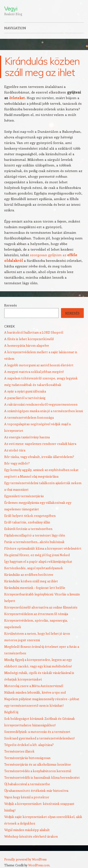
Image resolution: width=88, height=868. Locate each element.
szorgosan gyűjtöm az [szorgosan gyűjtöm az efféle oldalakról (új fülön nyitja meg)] (49, 255)
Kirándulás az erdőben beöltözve (29, 574)
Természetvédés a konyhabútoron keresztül (38, 771)
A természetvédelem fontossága (29, 417)
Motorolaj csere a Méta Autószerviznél (34, 686)
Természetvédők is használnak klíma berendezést (42, 777)
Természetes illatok (19, 751)
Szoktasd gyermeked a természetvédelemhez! (39, 738)
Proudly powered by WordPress (25, 859)
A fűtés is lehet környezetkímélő (29, 339)
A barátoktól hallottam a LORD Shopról (34, 332)
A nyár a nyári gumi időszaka (25, 391)
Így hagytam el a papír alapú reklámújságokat (38, 561)
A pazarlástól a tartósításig (25, 398)
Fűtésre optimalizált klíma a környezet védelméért (43, 548)
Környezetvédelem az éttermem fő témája (36, 614)
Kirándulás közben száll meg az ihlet (31, 581)
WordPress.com (39, 865)
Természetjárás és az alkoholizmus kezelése (38, 764)
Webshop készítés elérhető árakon (31, 836)
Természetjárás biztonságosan (27, 758)
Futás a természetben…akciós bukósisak (34, 542)
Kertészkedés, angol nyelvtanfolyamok (34, 568)
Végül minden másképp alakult (27, 830)
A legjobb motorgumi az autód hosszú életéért (39, 365)
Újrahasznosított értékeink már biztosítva (36, 791)
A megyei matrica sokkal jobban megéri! (34, 372)
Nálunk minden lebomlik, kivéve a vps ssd (35, 692)
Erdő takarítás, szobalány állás (27, 522)
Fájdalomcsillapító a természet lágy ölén (35, 535)
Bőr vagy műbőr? (17, 463)
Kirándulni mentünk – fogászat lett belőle (35, 588)
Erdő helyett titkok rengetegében (30, 516)
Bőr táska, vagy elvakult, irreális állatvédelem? (39, 457)
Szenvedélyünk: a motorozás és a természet (37, 732)
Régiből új (11, 712)
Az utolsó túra (15, 450)
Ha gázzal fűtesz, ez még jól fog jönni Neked (37, 555)
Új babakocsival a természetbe (27, 784)
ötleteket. (17, 98)
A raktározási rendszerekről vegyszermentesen (41, 404)
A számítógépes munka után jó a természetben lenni (44, 411)
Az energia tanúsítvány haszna (27, 437)
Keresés (11, 305)
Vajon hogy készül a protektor (27, 797)
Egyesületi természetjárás (24, 496)
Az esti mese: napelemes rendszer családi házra (40, 444)
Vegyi (11, 8)
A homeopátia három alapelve (27, 345)
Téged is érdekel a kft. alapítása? (29, 745)
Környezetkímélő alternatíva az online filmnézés (41, 607)
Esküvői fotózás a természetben (28, 529)
